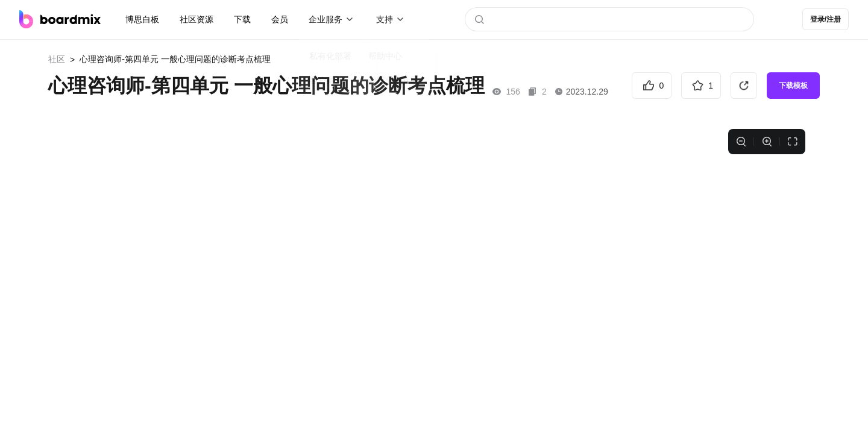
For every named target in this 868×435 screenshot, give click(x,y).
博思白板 (142, 19)
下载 (242, 19)
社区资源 (197, 19)
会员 (280, 19)
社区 (57, 59)
